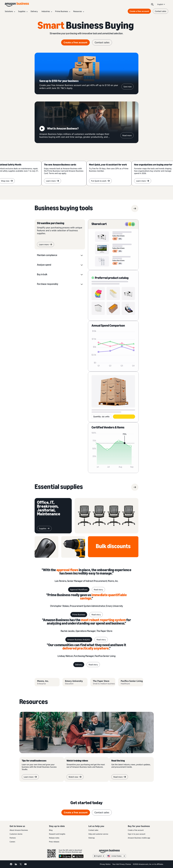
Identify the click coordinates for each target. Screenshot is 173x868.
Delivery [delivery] (79, 665)
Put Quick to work (100, 181)
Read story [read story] (98, 590)
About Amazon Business (19, 830)
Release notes (54, 838)
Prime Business (79, 615)
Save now (128, 87)
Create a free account (136, 830)
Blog (51, 830)
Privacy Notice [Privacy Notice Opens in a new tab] (105, 864)
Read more (127, 135)
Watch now (75, 777)
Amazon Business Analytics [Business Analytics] (79, 640)
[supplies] (59, 487)
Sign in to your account (137, 834)
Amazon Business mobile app (139, 838)
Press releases (54, 842)
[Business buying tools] (64, 208)
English (161, 4)
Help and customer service (98, 834)
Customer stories (16, 834)
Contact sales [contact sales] (102, 42)
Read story (96, 615)
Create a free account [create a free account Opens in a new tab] (75, 42)
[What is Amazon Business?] (86, 122)
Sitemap (92, 838)
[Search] (152, 4)
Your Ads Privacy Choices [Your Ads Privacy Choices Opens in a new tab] (122, 864)
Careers (12, 842)
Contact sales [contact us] (161, 11)
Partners (13, 838)
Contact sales (93, 830)
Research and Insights (57, 834)
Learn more (53, 181)
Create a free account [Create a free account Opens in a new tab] (139, 11)
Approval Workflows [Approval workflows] (79, 590)
